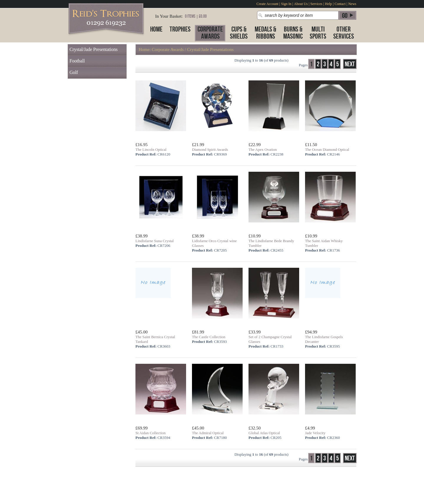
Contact (340, 4)
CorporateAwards (210, 33)
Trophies (180, 29)
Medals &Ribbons (265, 33)
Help (328, 4)
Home (156, 29)
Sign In (286, 4)
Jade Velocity (315, 433)
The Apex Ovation (263, 149)
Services (316, 4)
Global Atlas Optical (264, 433)
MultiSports (318, 33)
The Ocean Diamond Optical (327, 149)
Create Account (267, 4)
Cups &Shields (239, 33)
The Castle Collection (209, 337)
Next (350, 64)
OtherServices (344, 33)
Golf (74, 72)
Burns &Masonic (293, 33)
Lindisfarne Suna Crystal (155, 241)
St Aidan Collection (151, 433)
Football (77, 61)
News (352, 4)
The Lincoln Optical (151, 149)
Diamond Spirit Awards (210, 149)
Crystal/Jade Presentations (93, 49)
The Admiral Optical (208, 433)
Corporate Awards (168, 49)
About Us (301, 4)
